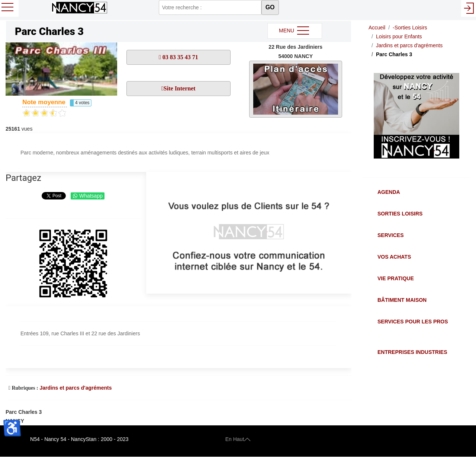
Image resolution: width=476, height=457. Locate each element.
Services (391, 235)
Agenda (389, 192)
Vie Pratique (396, 278)
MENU (295, 31)
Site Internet (180, 88)
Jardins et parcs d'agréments (75, 388)
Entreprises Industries (412, 352)
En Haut (238, 439)
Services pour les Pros (413, 322)
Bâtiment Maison (402, 300)
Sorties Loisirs (400, 214)
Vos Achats (394, 257)
